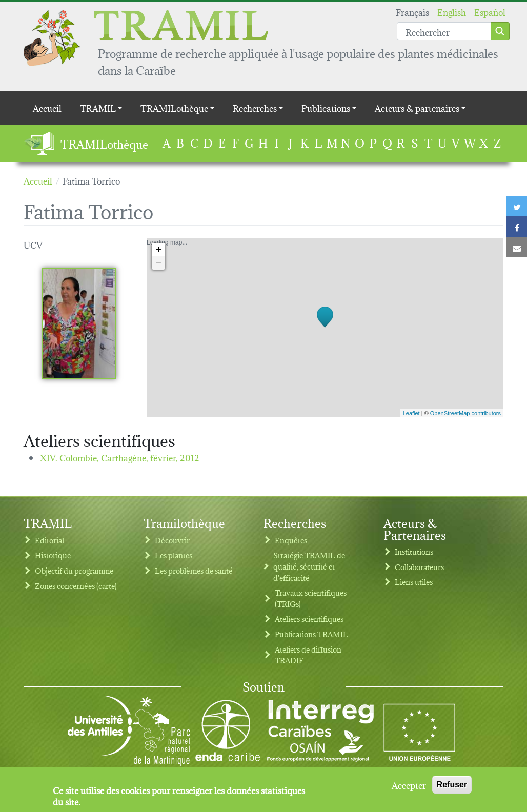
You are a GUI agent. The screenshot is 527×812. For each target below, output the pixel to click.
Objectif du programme (74, 570)
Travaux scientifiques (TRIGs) (311, 598)
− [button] (159, 263)
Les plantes (174, 555)
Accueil (47, 107)
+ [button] (159, 250)
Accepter (409, 786)
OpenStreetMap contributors (465, 413)
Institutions (414, 551)
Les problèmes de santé (194, 570)
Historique (53, 555)
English (452, 12)
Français (412, 12)
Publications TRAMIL (311, 634)
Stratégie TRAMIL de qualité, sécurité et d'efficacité (309, 566)
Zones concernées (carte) (76, 586)
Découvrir (172, 540)
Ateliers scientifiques (309, 618)
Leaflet (411, 413)
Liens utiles (414, 582)
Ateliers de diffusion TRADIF (308, 655)
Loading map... (324, 328)
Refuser (452, 786)
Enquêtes (291, 540)
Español (490, 12)
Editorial (49, 540)
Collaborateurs (419, 567)
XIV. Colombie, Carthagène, (120, 457)
